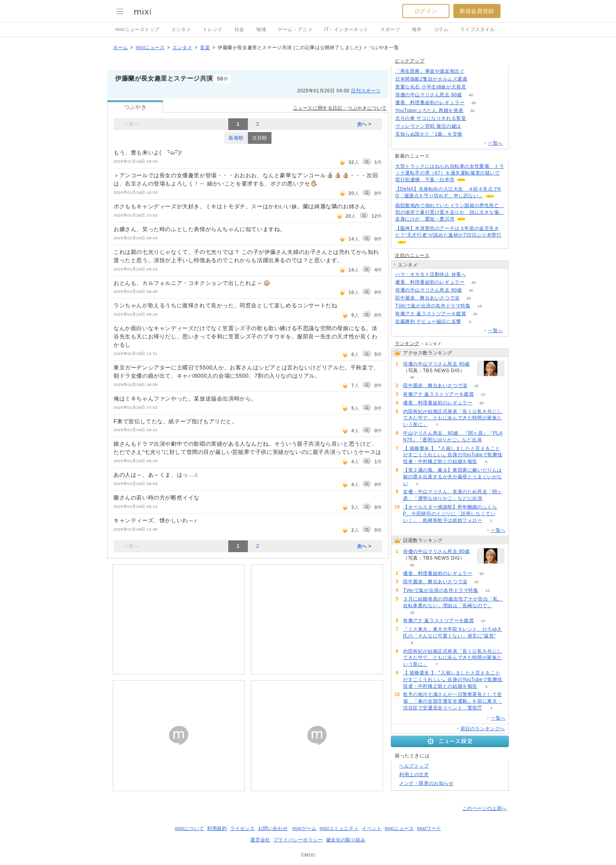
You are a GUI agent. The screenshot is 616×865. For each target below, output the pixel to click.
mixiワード (429, 828)
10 (475, 314)
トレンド (213, 29)
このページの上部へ (485, 808)
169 (475, 87)
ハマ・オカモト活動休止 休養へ (431, 274)
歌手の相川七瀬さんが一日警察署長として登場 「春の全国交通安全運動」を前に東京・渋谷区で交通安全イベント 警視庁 (453, 701)
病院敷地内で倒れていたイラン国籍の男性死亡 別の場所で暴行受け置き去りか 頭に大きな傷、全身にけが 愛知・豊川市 (450, 212)
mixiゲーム (304, 828)
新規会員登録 (477, 11)
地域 (261, 29)
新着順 (236, 138)
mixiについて (189, 828)
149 (475, 118)
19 (479, 306)
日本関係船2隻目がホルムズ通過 (431, 79)
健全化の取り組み (346, 840)
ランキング (407, 343)
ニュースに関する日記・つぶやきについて (340, 108)
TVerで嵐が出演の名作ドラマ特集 (433, 306)
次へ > (364, 124)
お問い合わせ (273, 828)
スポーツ (390, 29)
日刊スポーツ (366, 91)
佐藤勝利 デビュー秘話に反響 (428, 321)
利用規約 (217, 828)
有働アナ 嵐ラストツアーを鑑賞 (431, 314)
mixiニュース (150, 48)
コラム (441, 29)
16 (412, 612)
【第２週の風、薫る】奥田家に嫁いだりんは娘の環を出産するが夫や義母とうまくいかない (453, 477)
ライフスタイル (477, 29)
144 (474, 71)
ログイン (426, 11)
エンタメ (181, 29)
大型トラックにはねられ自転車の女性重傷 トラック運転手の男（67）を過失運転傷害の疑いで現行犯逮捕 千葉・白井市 (450, 173)
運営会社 (260, 840)
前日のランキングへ (483, 729)
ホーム (121, 48)
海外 (417, 29)
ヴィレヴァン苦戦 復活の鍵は (428, 126)
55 (475, 275)
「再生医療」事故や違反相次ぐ (430, 71)
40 (471, 95)
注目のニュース (412, 255)
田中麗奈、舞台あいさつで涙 (427, 298)
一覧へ (495, 143)
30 (474, 103)
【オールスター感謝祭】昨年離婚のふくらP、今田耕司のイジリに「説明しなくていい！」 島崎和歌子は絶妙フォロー (450, 514)
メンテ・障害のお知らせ (426, 783)
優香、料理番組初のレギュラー (430, 103)
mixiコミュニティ (339, 828)
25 (468, 298)
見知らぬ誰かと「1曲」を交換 (429, 134)
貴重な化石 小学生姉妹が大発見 (431, 87)
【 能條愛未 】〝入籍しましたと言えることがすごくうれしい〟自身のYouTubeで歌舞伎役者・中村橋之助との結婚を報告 (453, 455)
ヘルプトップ (414, 766)
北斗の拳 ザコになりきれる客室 (431, 118)
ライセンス (243, 828)
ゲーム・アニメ (295, 29)
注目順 (260, 138)
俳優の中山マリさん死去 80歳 (429, 95)
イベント (372, 828)
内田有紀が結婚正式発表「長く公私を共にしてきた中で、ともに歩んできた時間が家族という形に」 (453, 418)
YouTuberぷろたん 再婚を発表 (429, 110)
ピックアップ (410, 61)
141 (476, 79)
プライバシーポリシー (298, 840)
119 (470, 126)
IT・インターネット (346, 29)
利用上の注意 (414, 775)
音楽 (205, 48)
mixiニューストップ (137, 29)
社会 (239, 29)
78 (472, 134)
